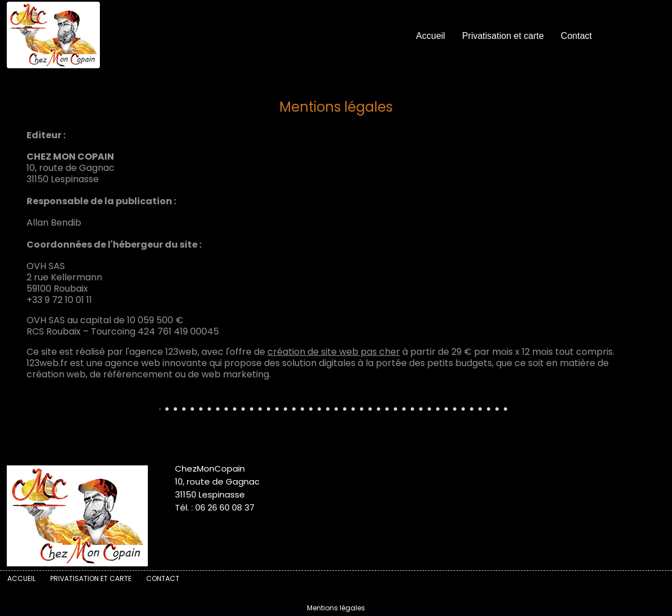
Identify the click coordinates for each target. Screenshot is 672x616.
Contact (576, 36)
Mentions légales (336, 608)
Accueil (431, 36)
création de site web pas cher (334, 352)
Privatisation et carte (503, 36)
